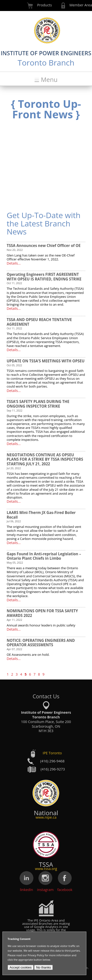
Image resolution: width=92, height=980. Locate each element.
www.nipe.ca (46, 817)
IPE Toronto (52, 753)
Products (45, 5)
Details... (14, 263)
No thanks (43, 967)
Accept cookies (21, 967)
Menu (49, 80)
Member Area (81, 5)
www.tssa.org (46, 869)
